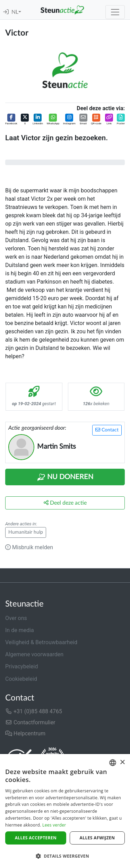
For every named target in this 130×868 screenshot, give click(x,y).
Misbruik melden (29, 547)
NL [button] (15, 12)
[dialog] (65, 811)
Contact (107, 430)
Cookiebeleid (21, 679)
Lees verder (54, 825)
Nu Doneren (65, 477)
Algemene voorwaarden (34, 654)
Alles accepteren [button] (36, 838)
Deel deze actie (65, 503)
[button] (11, 120)
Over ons (16, 618)
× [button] (122, 762)
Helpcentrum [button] (25, 733)
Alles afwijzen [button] (97, 838)
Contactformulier (30, 722)
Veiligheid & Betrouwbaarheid (41, 642)
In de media (20, 630)
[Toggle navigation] (115, 12)
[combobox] (113, 763)
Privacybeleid (21, 666)
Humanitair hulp (26, 532)
